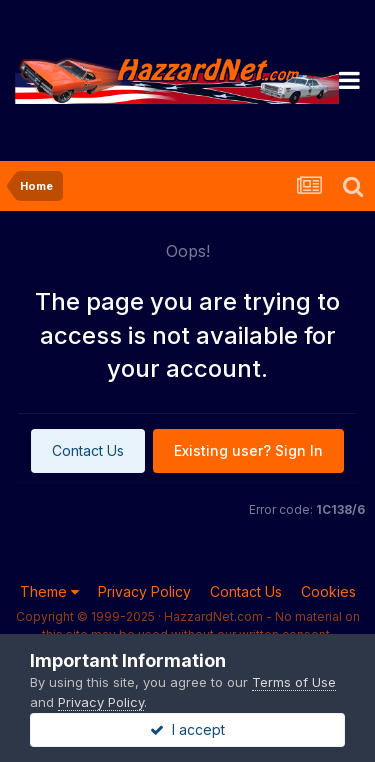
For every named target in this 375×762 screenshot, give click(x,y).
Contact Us (88, 450)
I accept (187, 729)
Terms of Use (294, 682)
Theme (49, 591)
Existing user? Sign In (248, 450)
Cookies (328, 591)
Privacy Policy (144, 591)
